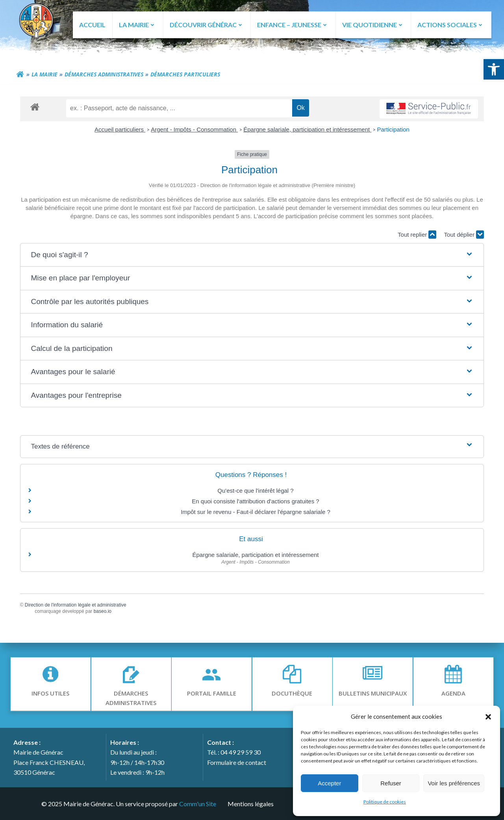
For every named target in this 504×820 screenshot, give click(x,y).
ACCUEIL (92, 25)
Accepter (329, 783)
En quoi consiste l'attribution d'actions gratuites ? (255, 502)
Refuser (391, 783)
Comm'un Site (197, 803)
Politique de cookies (385, 802)
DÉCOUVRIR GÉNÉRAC (206, 25)
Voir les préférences (454, 783)
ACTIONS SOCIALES (451, 25)
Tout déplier (463, 235)
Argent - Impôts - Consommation (194, 130)
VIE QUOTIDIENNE (373, 25)
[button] (494, 69)
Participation (393, 130)
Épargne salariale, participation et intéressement (307, 130)
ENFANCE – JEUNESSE (293, 25)
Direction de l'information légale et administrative (77, 605)
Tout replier (416, 235)
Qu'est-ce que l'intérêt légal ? (255, 491)
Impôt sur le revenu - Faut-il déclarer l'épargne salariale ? (256, 513)
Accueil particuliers (120, 130)
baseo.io (104, 612)
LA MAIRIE (137, 25)
